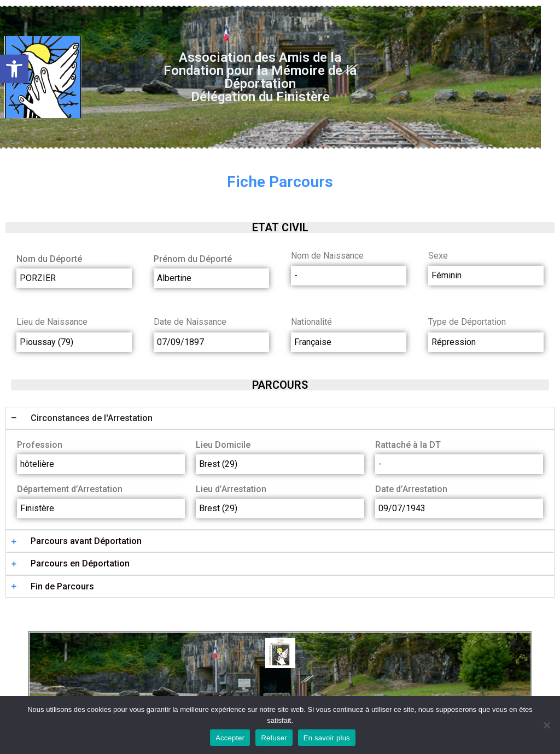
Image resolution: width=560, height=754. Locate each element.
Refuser (274, 738)
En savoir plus (327, 738)
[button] (14, 69)
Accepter (230, 738)
